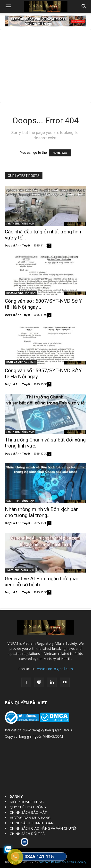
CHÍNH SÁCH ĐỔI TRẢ (27, 834)
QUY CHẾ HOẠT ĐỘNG (28, 807)
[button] (8, 7)
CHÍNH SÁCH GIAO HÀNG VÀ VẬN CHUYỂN (44, 828)
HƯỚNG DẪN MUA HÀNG (30, 818)
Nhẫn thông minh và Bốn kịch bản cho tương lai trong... (42, 512)
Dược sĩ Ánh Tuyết (18, 245)
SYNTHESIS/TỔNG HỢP (20, 224)
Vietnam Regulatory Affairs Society (63, 862)
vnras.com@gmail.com (55, 669)
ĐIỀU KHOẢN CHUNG (27, 802)
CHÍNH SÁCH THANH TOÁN (32, 823)
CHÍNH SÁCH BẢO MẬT (28, 812)
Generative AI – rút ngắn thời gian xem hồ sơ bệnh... (42, 582)
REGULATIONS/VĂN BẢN (21, 293)
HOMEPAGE (60, 153)
